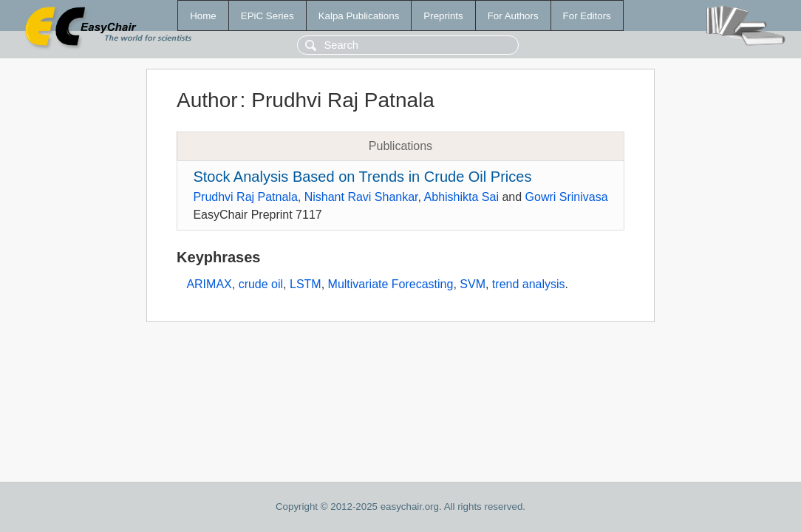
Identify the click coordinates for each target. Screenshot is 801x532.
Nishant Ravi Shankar (361, 197)
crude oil (261, 284)
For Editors (587, 16)
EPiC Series (267, 16)
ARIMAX (209, 284)
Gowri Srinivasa (567, 197)
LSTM (306, 284)
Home (203, 16)
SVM (473, 284)
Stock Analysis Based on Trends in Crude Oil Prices (362, 177)
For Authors (513, 16)
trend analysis (529, 284)
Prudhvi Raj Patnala (245, 197)
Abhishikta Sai (461, 197)
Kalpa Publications (359, 16)
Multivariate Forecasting (391, 284)
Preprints (443, 16)
